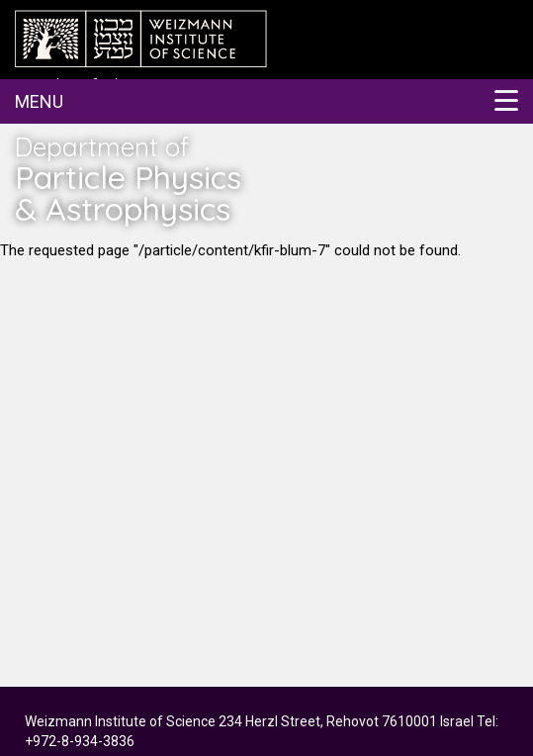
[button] (266, 101)
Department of (138, 178)
